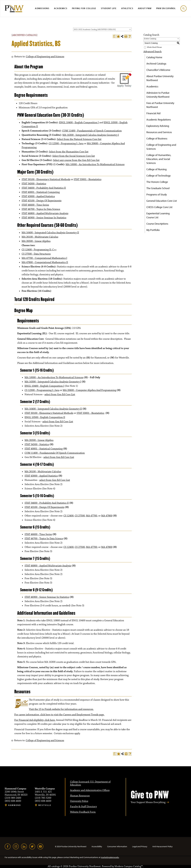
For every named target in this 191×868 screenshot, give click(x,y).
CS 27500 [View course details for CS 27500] (80, 516)
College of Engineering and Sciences (45, 57)
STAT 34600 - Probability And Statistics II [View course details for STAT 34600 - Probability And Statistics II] (44, 188)
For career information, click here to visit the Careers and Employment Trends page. (59, 715)
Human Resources (80, 796)
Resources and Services (159, 132)
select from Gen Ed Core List (60, 394)
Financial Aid (153, 113)
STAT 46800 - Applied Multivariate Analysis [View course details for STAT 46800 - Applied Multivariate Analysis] (45, 213)
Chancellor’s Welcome (158, 70)
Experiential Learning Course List (158, 215)
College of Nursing (156, 169)
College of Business (157, 138)
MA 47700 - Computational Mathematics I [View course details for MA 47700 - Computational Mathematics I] (44, 258)
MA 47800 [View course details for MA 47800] (107, 516)
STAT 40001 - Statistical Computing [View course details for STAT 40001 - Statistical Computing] (41, 192)
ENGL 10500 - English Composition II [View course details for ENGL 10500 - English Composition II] (45, 417)
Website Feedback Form (83, 812)
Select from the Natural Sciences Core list (79, 139)
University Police (79, 801)
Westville (45, 805)
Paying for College (84, 8)
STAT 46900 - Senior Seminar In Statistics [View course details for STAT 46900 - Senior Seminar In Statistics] (44, 218)
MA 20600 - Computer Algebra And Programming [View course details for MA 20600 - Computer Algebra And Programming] (89, 390)
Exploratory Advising (158, 126)
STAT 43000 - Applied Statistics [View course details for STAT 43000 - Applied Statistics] (38, 196)
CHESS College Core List (159, 207)
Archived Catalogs (156, 64)
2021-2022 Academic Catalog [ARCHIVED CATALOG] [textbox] (95, 29)
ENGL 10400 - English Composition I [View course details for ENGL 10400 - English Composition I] (79, 123)
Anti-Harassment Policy (162, 846)
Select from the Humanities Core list (69, 152)
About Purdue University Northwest (160, 78)
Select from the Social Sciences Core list (74, 156)
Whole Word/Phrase (154, 47)
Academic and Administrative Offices (90, 790)
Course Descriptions (157, 224)
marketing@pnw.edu (110, 857)
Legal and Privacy (140, 846)
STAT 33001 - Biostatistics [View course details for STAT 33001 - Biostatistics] (88, 179)
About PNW (145, 8)
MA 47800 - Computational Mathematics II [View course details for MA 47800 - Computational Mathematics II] (45, 262)
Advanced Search (153, 52)
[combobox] (102, 29)
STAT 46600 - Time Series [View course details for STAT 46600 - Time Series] (35, 205)
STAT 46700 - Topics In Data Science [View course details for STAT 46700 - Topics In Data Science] (41, 209)
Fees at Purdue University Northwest (160, 105)
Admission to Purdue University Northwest (158, 95)
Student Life (109, 8)
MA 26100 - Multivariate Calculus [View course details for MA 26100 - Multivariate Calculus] (40, 237)
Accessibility (97, 846)
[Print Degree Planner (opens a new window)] (115, 36)
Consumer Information (117, 846)
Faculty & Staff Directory (83, 807)
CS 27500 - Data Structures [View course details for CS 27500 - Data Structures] (36, 254)
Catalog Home (154, 57)
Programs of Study (157, 194)
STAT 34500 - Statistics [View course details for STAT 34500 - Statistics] (34, 184)
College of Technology (158, 176)
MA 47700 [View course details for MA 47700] (92, 516)
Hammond (15, 805)
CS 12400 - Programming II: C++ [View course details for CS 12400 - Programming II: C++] (39, 250)
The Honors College (157, 182)
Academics (61, 8)
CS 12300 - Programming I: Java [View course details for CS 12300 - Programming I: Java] (66, 144)
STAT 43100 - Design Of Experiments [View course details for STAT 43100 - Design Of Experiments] (42, 201)
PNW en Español (166, 8)
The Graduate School (158, 188)
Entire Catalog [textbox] (150, 39)
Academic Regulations (159, 120)
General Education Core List (162, 201)
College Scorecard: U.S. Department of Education (90, 783)
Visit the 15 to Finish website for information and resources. (61, 709)
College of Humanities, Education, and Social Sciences (159, 159)
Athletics (127, 8)
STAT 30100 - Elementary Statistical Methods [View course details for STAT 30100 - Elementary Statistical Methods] (46, 179)
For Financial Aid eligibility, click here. (35, 720)
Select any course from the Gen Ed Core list (76, 160)
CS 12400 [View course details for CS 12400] (69, 516)
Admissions (42, 8)
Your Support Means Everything (148, 802)
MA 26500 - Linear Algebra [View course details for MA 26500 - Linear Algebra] (36, 241)
